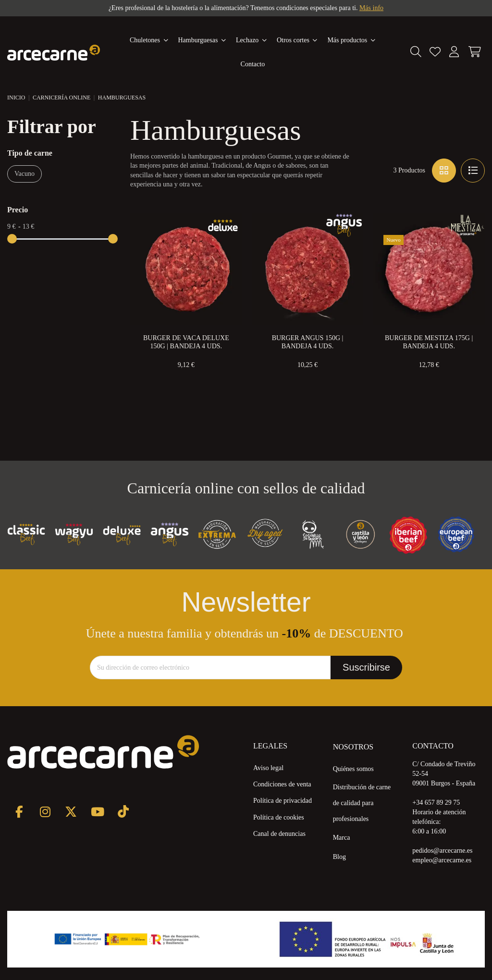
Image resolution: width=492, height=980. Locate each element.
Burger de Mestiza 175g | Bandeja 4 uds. (429, 342)
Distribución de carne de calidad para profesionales (362, 803)
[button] (351, 40)
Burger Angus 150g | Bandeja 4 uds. (308, 342)
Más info (371, 8)
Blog (339, 857)
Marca (342, 838)
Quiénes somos (353, 769)
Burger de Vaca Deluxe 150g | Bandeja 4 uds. (186, 342)
